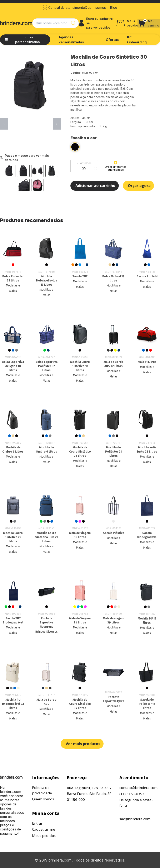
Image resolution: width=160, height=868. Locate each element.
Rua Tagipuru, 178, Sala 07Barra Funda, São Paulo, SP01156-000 (89, 794)
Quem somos (43, 799)
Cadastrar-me (44, 829)
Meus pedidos (44, 836)
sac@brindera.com (135, 819)
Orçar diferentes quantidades (116, 166)
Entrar (37, 823)
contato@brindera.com (138, 788)
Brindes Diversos (46, 632)
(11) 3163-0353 (132, 794)
